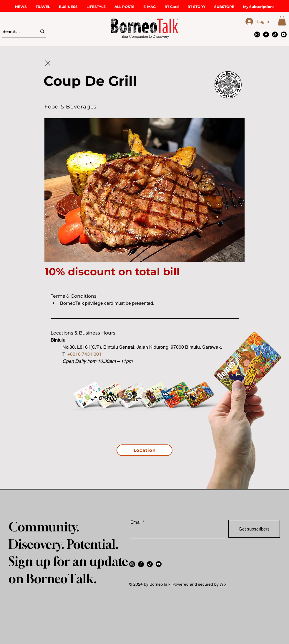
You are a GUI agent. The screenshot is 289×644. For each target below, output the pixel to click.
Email (136, 522)
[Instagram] (257, 34)
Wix (223, 584)
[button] (43, 7)
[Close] (47, 63)
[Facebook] (266, 34)
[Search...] (14, 31)
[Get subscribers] (254, 529)
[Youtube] (284, 34)
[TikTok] (275, 34)
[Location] (144, 450)
